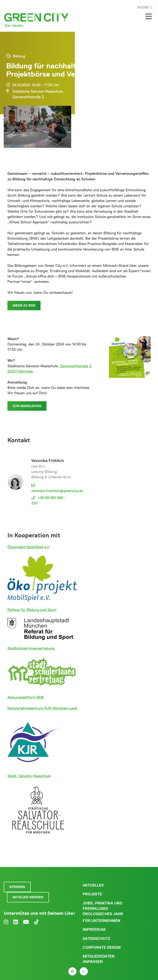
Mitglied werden (28, 897)
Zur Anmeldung (27, 406)
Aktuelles (93, 885)
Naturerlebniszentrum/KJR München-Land (42, 708)
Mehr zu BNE (24, 305)
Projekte (92, 894)
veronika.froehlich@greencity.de (57, 491)
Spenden (17, 887)
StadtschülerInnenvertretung (31, 648)
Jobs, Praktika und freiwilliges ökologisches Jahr (103, 909)
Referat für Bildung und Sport (32, 610)
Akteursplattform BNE (26, 697)
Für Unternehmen (102, 921)
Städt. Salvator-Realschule (29, 776)
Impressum (94, 930)
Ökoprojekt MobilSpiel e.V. (29, 547)
